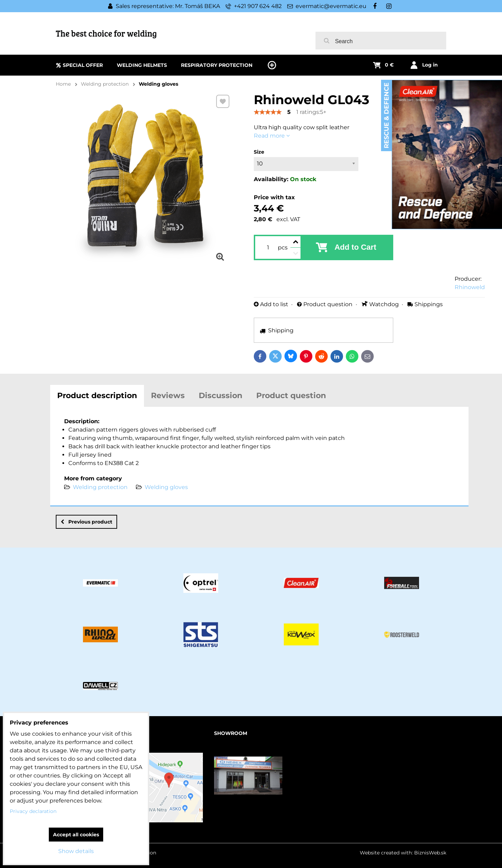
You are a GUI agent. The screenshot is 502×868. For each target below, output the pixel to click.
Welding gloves (166, 487)
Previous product (86, 522)
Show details (76, 851)
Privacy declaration (33, 811)
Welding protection (100, 487)
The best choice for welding (106, 33)
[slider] (268, 112)
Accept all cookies (76, 835)
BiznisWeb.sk (430, 853)
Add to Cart (355, 247)
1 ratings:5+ (311, 112)
